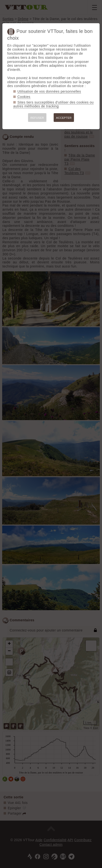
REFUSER (37, 118)
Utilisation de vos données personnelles (49, 91)
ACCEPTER (64, 118)
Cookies (24, 97)
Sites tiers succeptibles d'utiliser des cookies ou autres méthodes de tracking (53, 104)
